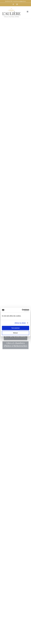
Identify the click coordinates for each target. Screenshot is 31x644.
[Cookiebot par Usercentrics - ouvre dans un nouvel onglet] (22, 310)
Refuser (16, 333)
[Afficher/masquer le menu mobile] (28, 12)
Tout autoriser (16, 328)
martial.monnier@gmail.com (20, 1)
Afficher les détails (20, 323)
